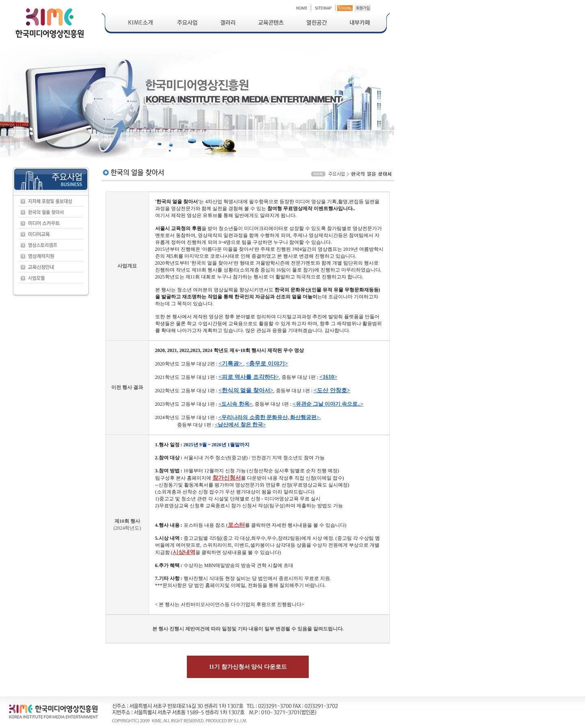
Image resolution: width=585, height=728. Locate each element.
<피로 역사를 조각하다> (249, 377)
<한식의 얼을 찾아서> (246, 390)
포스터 (236, 525)
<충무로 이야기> (267, 364)
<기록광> (231, 364)
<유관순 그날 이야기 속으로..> (328, 404)
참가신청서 (227, 478)
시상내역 (184, 552)
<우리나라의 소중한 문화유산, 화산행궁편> (269, 417)
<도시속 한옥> (235, 404)
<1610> (328, 377)
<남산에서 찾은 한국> (240, 425)
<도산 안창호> (332, 390)
